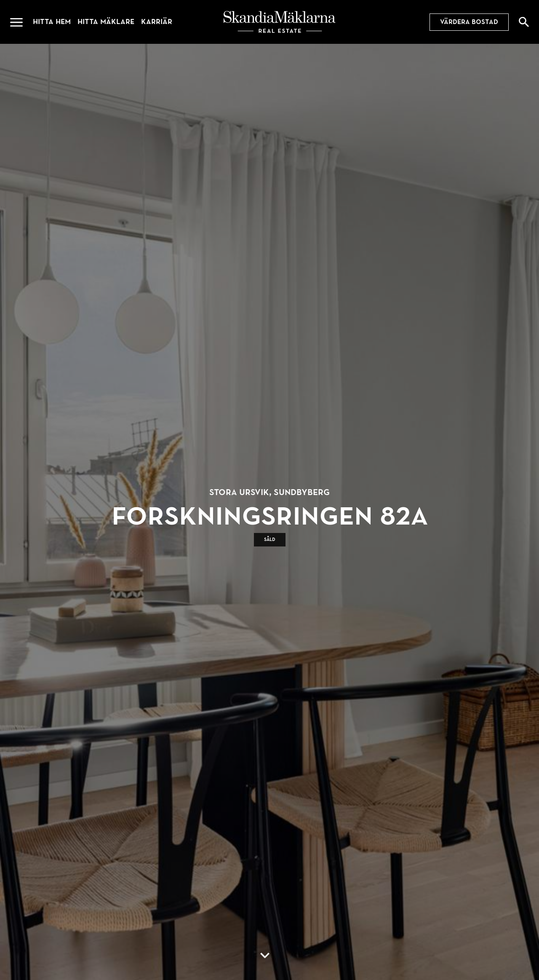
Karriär (157, 22)
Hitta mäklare (106, 22)
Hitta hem (52, 22)
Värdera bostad (469, 22)
